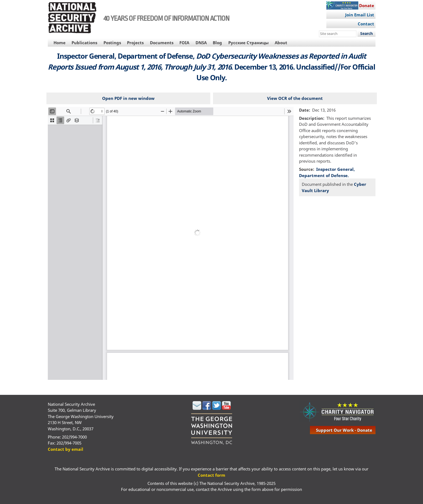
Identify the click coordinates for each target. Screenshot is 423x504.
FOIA (184, 43)
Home (60, 43)
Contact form (211, 475)
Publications (84, 43)
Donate (367, 5)
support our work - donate (344, 430)
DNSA (201, 43)
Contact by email (66, 449)
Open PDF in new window (128, 98)
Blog (217, 43)
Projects (135, 43)
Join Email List (360, 15)
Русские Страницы (249, 43)
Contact (366, 24)
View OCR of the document (295, 98)
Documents (162, 43)
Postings (112, 43)
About (281, 43)
